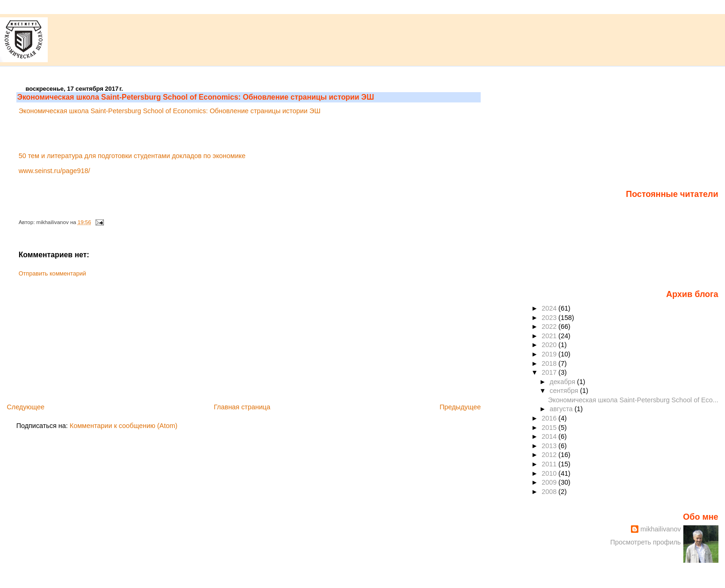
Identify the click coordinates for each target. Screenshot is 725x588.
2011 (550, 464)
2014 (550, 436)
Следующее (26, 407)
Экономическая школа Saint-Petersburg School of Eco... (633, 400)
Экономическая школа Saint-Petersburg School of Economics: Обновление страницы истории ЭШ (196, 97)
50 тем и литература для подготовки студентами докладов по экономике (132, 156)
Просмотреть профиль (646, 542)
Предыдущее (460, 407)
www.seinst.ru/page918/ (55, 171)
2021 (550, 336)
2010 (550, 473)
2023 (550, 318)
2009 (550, 482)
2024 (550, 308)
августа (562, 409)
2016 (550, 418)
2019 (550, 354)
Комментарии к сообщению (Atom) (124, 426)
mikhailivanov (660, 529)
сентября (565, 391)
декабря (563, 382)
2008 (550, 492)
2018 (550, 363)
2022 (550, 327)
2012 (550, 455)
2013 (550, 446)
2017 (550, 372)
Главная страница (242, 407)
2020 (550, 345)
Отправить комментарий (52, 274)
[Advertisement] (87, 337)
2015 (550, 428)
